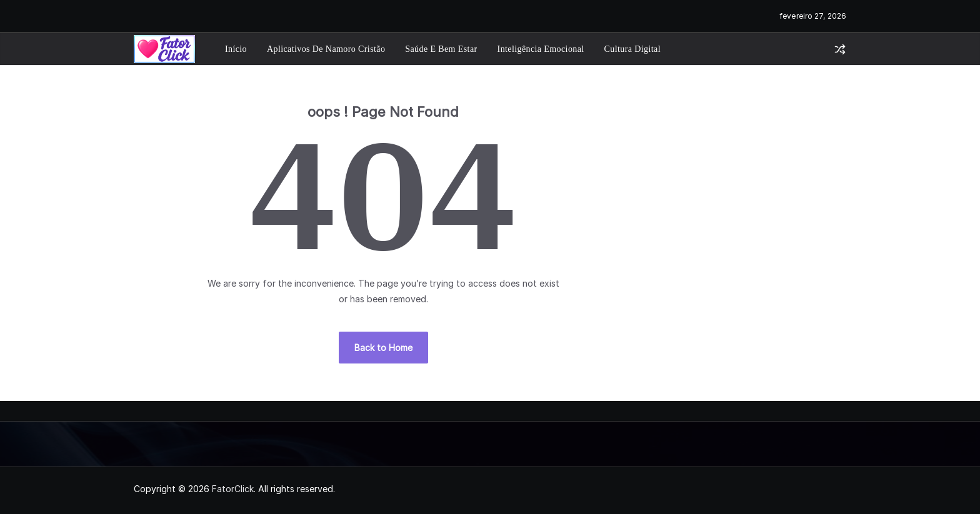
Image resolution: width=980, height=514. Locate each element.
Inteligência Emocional (541, 49)
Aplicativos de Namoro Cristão (326, 49)
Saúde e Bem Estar (441, 49)
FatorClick (233, 489)
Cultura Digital (632, 49)
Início (236, 49)
